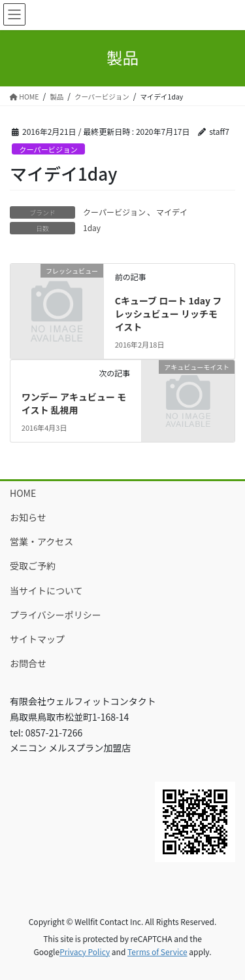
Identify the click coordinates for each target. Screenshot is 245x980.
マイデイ (172, 212)
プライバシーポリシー (56, 615)
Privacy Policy (85, 952)
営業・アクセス (41, 541)
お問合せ (28, 663)
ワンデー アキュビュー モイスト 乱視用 (74, 403)
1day (92, 227)
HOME (23, 493)
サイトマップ (37, 639)
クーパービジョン (48, 149)
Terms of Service (157, 952)
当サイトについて (46, 590)
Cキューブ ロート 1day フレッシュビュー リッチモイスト (168, 313)
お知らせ (28, 517)
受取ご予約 (33, 566)
